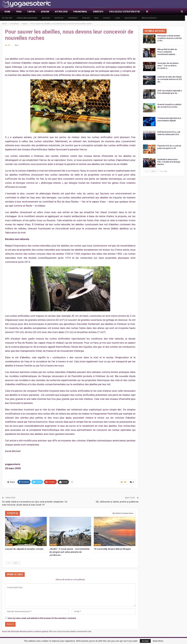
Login (117, 18)
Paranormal (80, 12)
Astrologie (61, 12)
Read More (158, 641)
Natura (9, 545)
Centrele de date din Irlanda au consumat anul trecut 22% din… (170, 79)
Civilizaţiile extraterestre (125, 12)
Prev (9, 563)
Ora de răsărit (131, 18)
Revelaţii (86, 18)
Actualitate (7, 18)
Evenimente (73, 18)
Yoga (19, 12)
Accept (145, 641)
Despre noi (59, 18)
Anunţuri (46, 18)
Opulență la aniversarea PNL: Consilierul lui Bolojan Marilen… (169, 162)
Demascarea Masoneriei (27, 18)
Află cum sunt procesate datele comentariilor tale (70, 631)
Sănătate (98, 12)
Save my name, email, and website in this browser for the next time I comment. (42, 618)
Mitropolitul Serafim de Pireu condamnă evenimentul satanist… (167, 52)
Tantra (31, 12)
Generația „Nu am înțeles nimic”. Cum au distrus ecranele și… (168, 66)
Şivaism (45, 12)
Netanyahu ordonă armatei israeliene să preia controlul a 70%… (169, 38)
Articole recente (149, 18)
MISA (96, 18)
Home (7, 12)
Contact (107, 18)
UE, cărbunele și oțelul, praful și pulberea (117, 501)
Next (16, 563)
